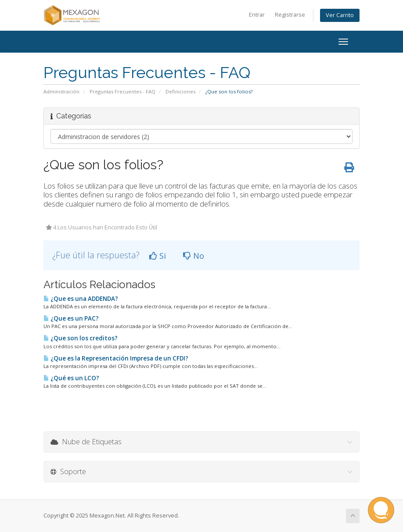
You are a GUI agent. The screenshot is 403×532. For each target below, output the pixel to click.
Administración (61, 91)
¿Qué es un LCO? (71, 378)
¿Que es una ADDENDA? (81, 299)
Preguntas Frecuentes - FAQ (122, 91)
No (194, 256)
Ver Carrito (340, 15)
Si (158, 256)
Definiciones (180, 91)
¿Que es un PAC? (71, 318)
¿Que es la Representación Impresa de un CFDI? (116, 358)
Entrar (257, 15)
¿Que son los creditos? (81, 338)
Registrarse (290, 15)
